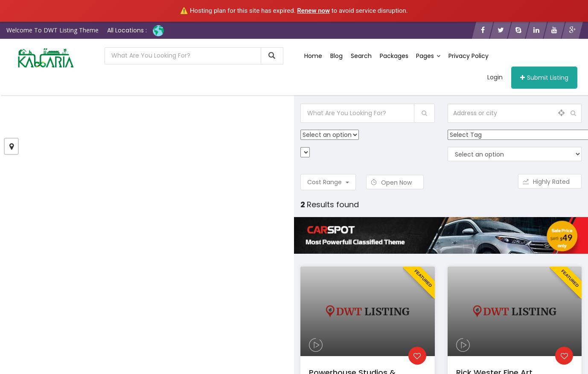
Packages (393, 56)
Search (360, 56)
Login (495, 77)
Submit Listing (544, 78)
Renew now (313, 11)
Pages (427, 56)
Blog (336, 56)
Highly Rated (550, 182)
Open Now (395, 183)
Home (313, 56)
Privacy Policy (467, 56)
